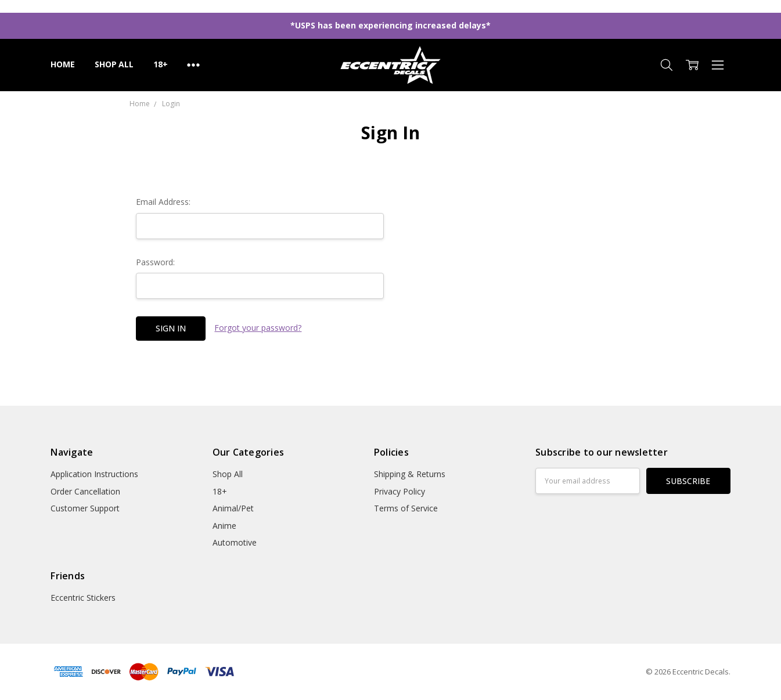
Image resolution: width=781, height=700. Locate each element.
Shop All (114, 64)
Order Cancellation (85, 491)
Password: (155, 262)
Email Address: (163, 202)
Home (62, 64)
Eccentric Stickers (83, 598)
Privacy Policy (400, 491)
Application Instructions (94, 474)
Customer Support (85, 508)
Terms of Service (406, 508)
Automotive (235, 542)
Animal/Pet (233, 508)
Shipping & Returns (410, 474)
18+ (161, 64)
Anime (224, 526)
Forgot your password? (258, 328)
